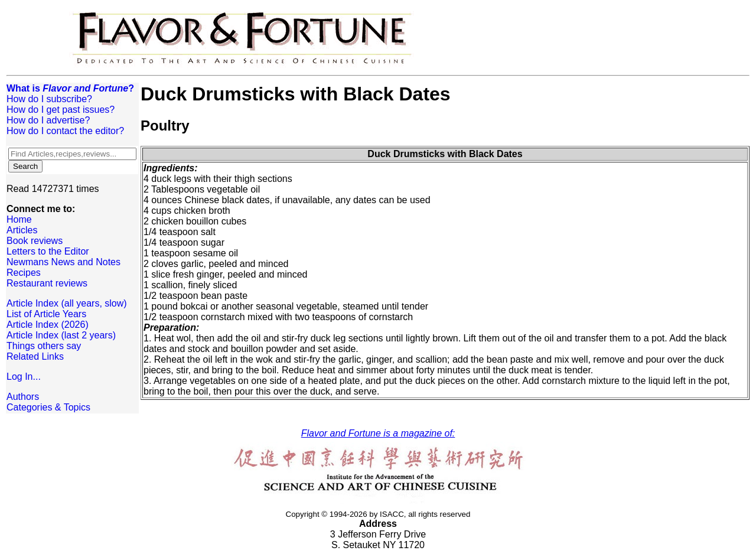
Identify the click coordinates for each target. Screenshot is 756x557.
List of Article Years (46, 314)
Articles (22, 230)
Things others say (44, 346)
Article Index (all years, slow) (67, 303)
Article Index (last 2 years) (61, 335)
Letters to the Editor (48, 251)
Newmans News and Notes (63, 262)
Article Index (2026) (48, 325)
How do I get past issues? (61, 110)
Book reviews (35, 241)
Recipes (24, 273)
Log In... (24, 377)
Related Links (35, 356)
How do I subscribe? (49, 99)
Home (19, 219)
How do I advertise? (48, 120)
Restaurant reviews (47, 283)
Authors (23, 397)
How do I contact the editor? (65, 131)
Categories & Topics (48, 407)
